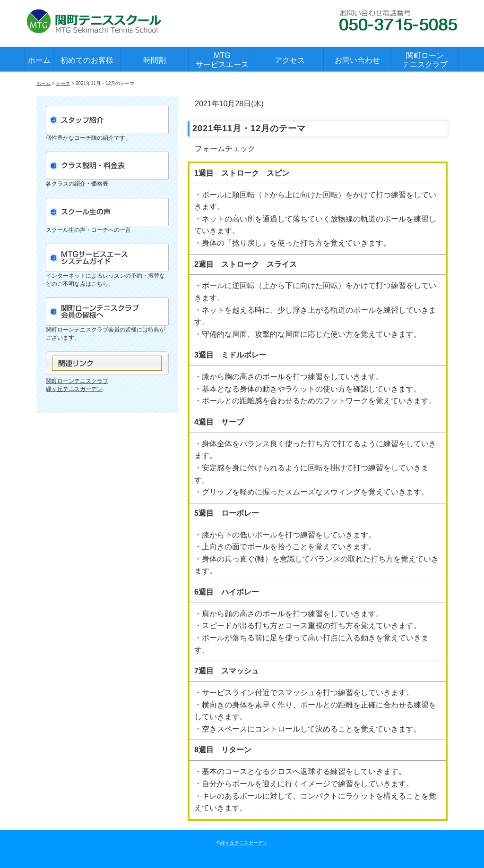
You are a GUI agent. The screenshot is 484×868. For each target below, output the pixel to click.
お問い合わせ (357, 60)
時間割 (155, 60)
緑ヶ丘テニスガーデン (74, 389)
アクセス (290, 60)
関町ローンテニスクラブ (425, 60)
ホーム (39, 60)
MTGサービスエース (222, 60)
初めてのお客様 (87, 60)
